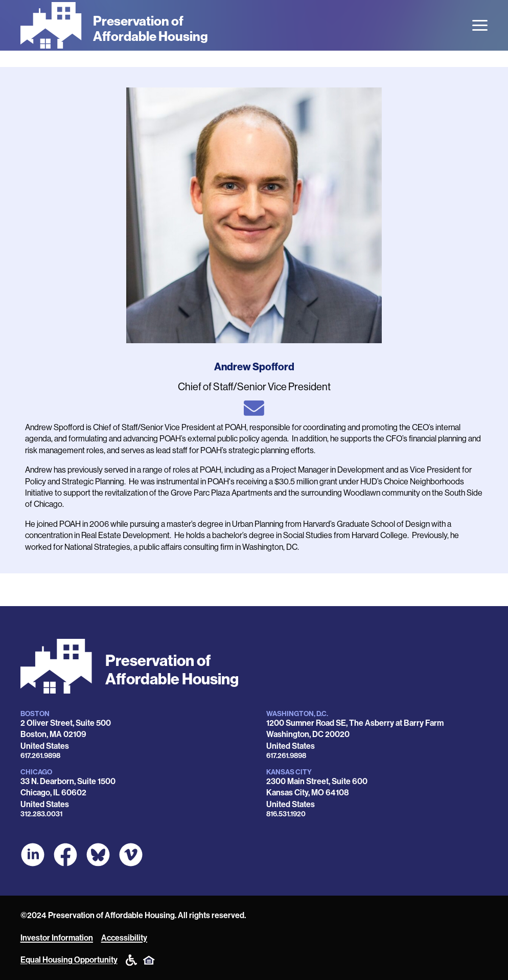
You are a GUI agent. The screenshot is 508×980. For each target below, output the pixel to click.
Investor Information (57, 938)
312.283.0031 (41, 814)
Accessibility (124, 938)
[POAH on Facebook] (65, 855)
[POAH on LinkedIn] (33, 855)
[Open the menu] (480, 25)
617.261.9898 (40, 756)
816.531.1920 (286, 814)
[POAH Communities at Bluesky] (98, 855)
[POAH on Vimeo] (131, 855)
